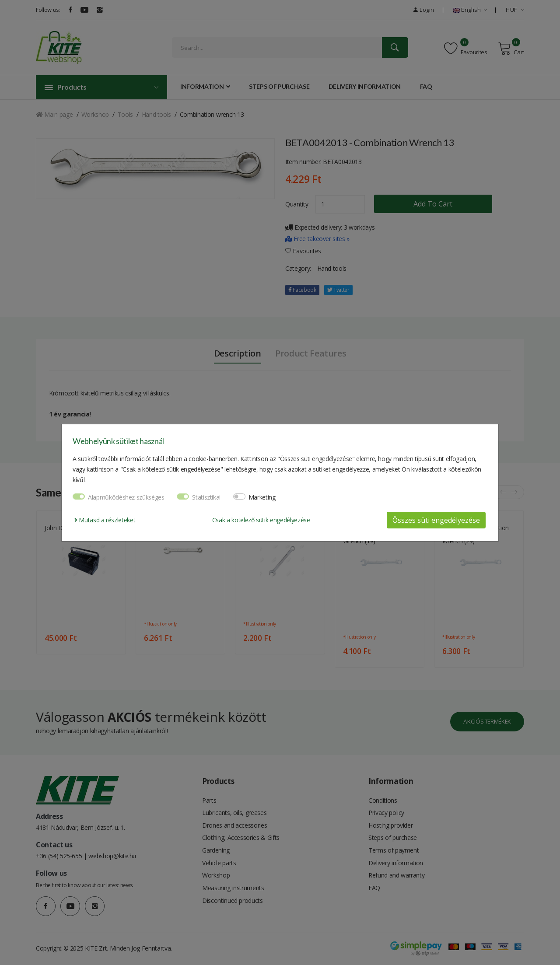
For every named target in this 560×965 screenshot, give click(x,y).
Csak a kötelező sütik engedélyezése (261, 520)
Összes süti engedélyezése (436, 520)
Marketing (262, 497)
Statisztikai (206, 497)
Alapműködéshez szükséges (126, 497)
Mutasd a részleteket (105, 520)
